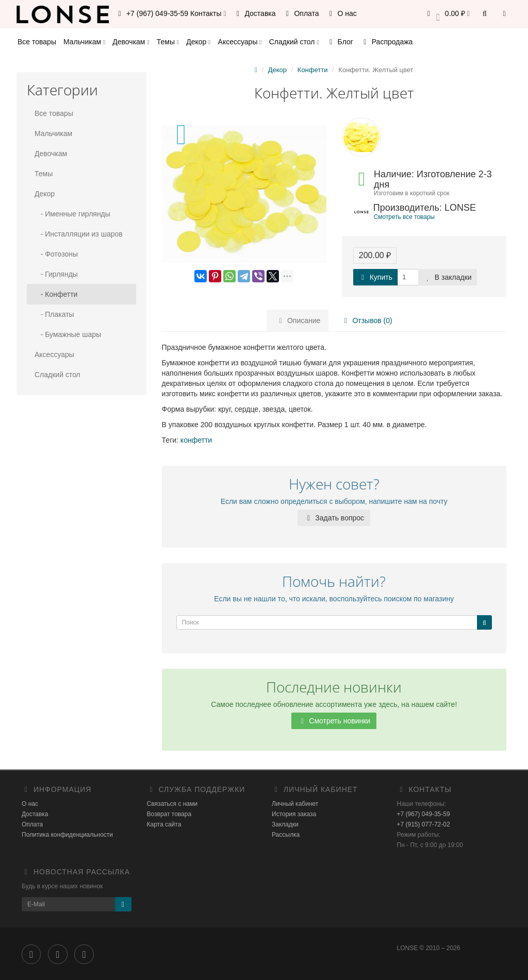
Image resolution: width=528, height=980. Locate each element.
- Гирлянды (56, 274)
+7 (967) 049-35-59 (424, 814)
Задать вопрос (334, 518)
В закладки (448, 277)
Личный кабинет (295, 804)
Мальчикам (84, 42)
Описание (298, 320)
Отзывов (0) (365, 320)
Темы (168, 42)
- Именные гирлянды (72, 214)
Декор (198, 42)
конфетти (196, 440)
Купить (375, 277)
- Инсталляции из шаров (79, 234)
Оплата (301, 13)
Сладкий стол (294, 42)
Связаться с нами (172, 804)
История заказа (294, 814)
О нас (342, 13)
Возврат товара (169, 814)
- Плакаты (54, 314)
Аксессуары (240, 42)
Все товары (37, 42)
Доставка (255, 13)
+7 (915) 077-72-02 (424, 824)
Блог (340, 42)
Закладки (285, 824)
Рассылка (286, 835)
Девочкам (131, 42)
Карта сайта (164, 824)
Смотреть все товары (404, 217)
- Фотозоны (56, 254)
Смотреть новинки (334, 721)
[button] (447, 14)
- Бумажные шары (68, 334)
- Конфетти (56, 294)
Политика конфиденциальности (67, 835)
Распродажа (387, 42)
